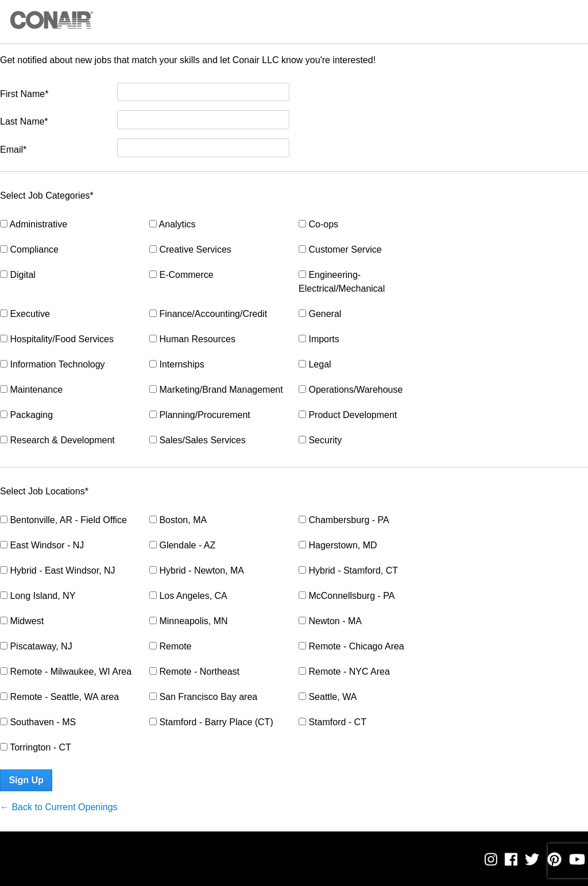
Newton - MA (330, 621)
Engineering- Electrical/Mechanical (342, 282)
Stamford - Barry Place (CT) (211, 722)
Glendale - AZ (182, 545)
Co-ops (318, 224)
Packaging (26, 415)
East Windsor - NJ (42, 545)
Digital (18, 275)
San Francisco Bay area (203, 697)
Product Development (348, 415)
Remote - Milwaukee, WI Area (66, 672)
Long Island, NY (38, 596)
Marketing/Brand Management (216, 390)
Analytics (173, 224)
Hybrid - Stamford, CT (348, 570)
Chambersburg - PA (344, 520)
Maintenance (31, 390)
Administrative (34, 224)
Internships (177, 364)
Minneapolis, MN (189, 621)
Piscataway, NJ (36, 646)
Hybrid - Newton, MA (197, 570)
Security (320, 440)
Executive (25, 314)
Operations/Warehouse (351, 390)
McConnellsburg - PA (347, 596)
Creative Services (190, 249)
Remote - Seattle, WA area (59, 697)
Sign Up (26, 780)
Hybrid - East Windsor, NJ (58, 570)
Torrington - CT (36, 747)
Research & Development (57, 440)
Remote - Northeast (194, 672)
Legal (315, 364)
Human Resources (192, 339)
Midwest (22, 621)
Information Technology (53, 364)
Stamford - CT (332, 722)
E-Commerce (181, 275)
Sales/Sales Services (198, 440)
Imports (319, 339)
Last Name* (24, 121)
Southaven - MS (38, 722)
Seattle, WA (328, 697)
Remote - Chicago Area (351, 646)
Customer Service (340, 249)
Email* (13, 150)
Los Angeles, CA (188, 596)
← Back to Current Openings (59, 807)
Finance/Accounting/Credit (208, 314)
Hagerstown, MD (338, 545)
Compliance (29, 249)
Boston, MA (178, 520)
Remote (170, 646)
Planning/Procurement (200, 415)
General (320, 314)
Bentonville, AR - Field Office (63, 520)
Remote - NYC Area (344, 672)
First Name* (24, 94)
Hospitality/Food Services (57, 339)
